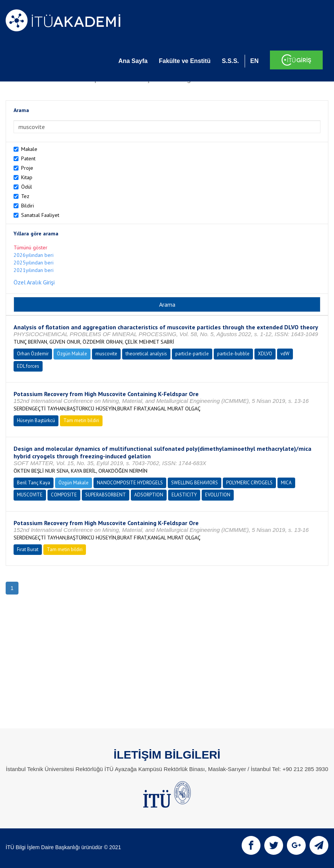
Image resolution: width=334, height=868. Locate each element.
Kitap (27, 177)
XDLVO (265, 354)
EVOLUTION (218, 495)
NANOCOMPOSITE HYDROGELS (130, 483)
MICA (286, 483)
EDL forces (28, 366)
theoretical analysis (146, 354)
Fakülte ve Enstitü (185, 61)
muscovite (106, 354)
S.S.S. (230, 61)
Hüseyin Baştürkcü (36, 420)
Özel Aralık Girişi (34, 282)
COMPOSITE (64, 495)
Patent (28, 158)
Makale (29, 149)
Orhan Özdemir (33, 354)
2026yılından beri (34, 255)
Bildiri (28, 206)
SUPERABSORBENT (106, 495)
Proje (27, 168)
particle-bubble (233, 354)
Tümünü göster (31, 247)
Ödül (27, 187)
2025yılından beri (34, 263)
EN (254, 61)
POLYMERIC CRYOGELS (249, 483)
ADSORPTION (149, 495)
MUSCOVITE (30, 495)
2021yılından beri (34, 270)
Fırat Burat (28, 549)
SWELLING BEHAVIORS (195, 483)
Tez (25, 196)
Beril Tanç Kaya (34, 483)
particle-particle (192, 354)
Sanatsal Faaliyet (40, 215)
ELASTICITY (184, 495)
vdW (285, 354)
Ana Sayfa (133, 61)
